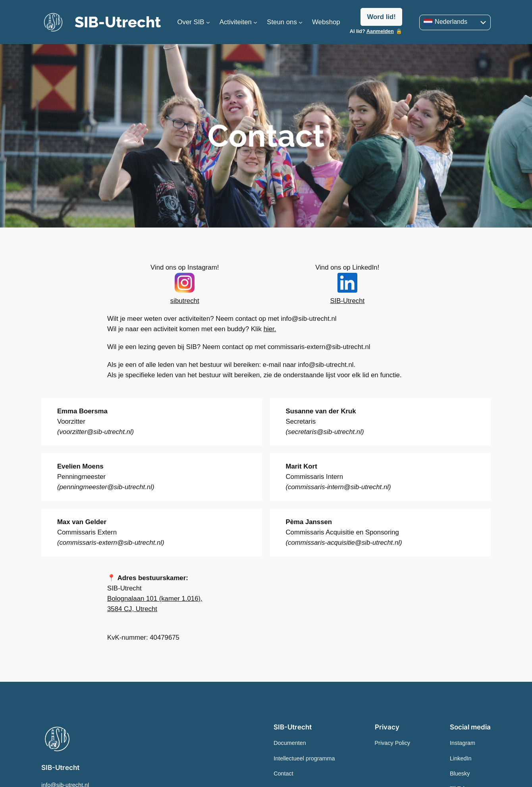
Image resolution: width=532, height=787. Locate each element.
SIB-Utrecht (118, 22)
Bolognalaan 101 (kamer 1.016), (155, 599)
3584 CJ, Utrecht (132, 609)
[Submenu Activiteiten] (255, 22)
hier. (270, 329)
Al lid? (372, 31)
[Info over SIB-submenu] (208, 22)
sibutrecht (185, 301)
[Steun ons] (301, 22)
